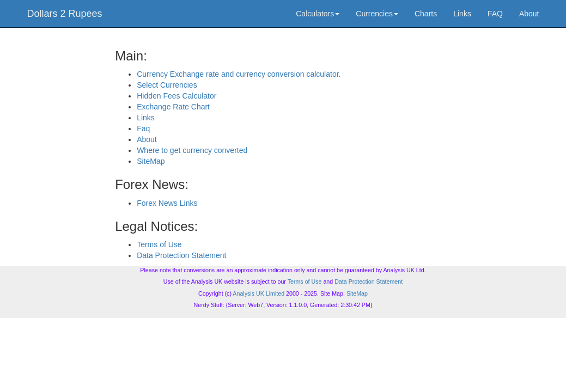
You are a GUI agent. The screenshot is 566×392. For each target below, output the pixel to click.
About (529, 14)
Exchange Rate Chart (173, 107)
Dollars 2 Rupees (65, 14)
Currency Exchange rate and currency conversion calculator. (239, 74)
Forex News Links (167, 203)
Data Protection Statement (181, 255)
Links (462, 14)
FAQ (495, 14)
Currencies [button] (377, 14)
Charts (426, 14)
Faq (143, 128)
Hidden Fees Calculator (177, 96)
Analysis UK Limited (258, 293)
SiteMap (151, 161)
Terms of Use (159, 244)
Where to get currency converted (192, 150)
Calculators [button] (318, 14)
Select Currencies (167, 85)
